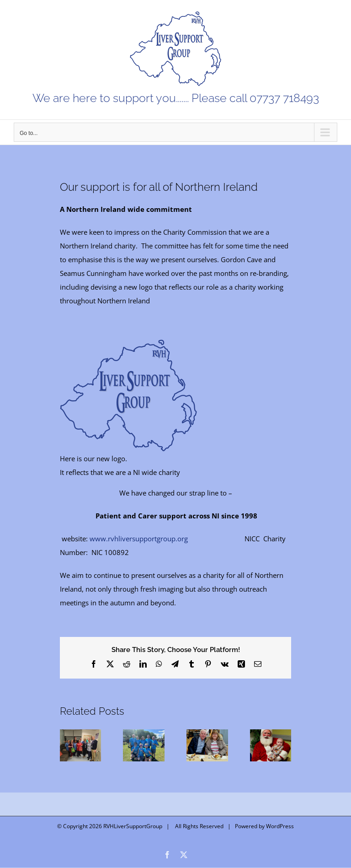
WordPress (280, 826)
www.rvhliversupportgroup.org (139, 539)
